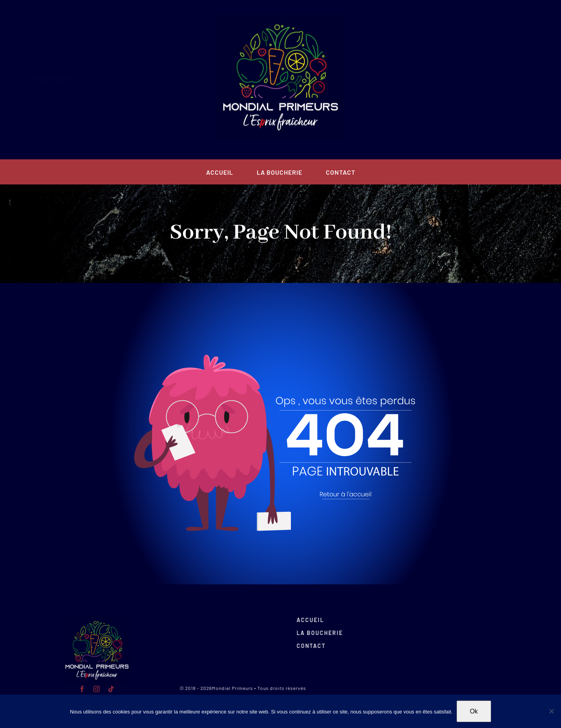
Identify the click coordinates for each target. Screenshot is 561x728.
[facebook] (89, 80)
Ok (474, 711)
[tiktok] (118, 80)
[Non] (551, 711)
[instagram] (103, 80)
